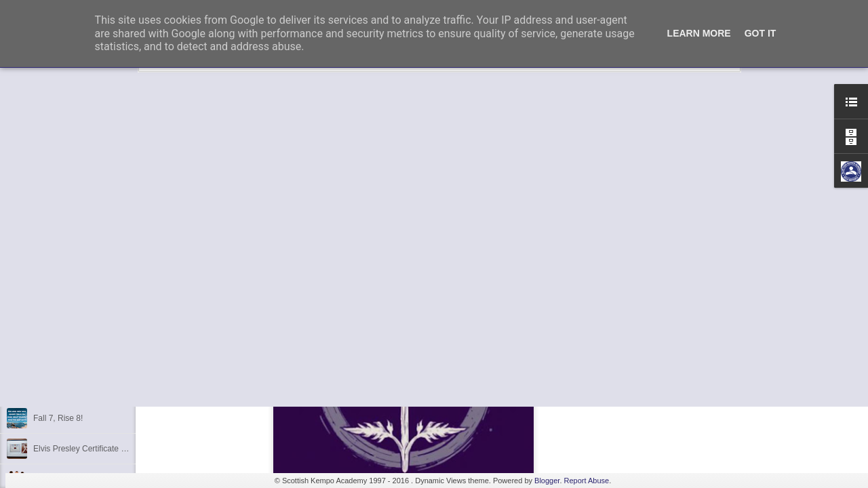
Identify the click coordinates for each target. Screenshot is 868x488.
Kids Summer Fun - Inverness (87, 357)
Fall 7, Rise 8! (58, 418)
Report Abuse (587, 481)
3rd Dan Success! (65, 266)
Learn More (699, 33)
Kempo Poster (59, 296)
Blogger (547, 481)
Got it (761, 33)
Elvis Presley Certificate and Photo (96, 449)
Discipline (51, 327)
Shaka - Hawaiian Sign (74, 388)
